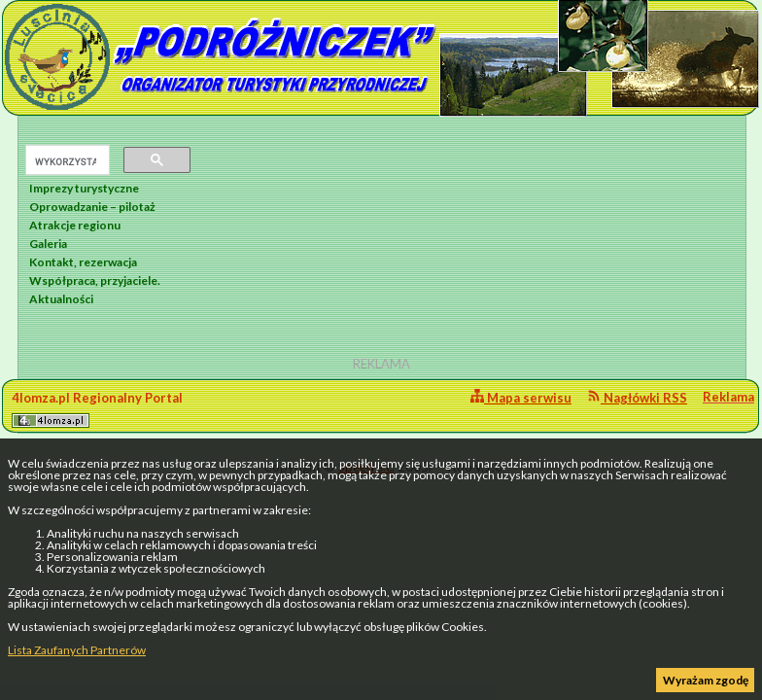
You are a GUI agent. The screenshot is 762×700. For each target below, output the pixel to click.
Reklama (728, 397)
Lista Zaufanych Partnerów (77, 650)
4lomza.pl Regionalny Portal (97, 409)
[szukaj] (66, 161)
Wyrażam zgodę (706, 680)
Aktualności (61, 299)
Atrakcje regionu (75, 225)
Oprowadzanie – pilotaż (92, 207)
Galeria (48, 244)
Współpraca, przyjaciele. (95, 280)
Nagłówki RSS (637, 397)
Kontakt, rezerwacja (83, 262)
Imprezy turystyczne (84, 188)
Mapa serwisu (521, 397)
